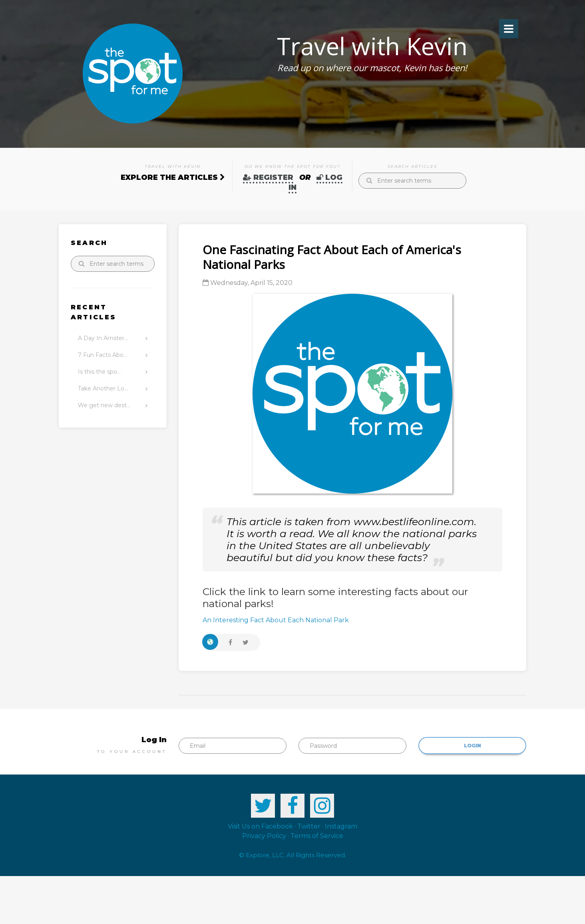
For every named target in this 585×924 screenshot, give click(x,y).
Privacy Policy (264, 836)
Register (268, 177)
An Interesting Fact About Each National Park (276, 620)
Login (473, 746)
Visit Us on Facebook (260, 826)
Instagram (341, 826)
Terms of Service (317, 836)
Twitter (309, 826)
